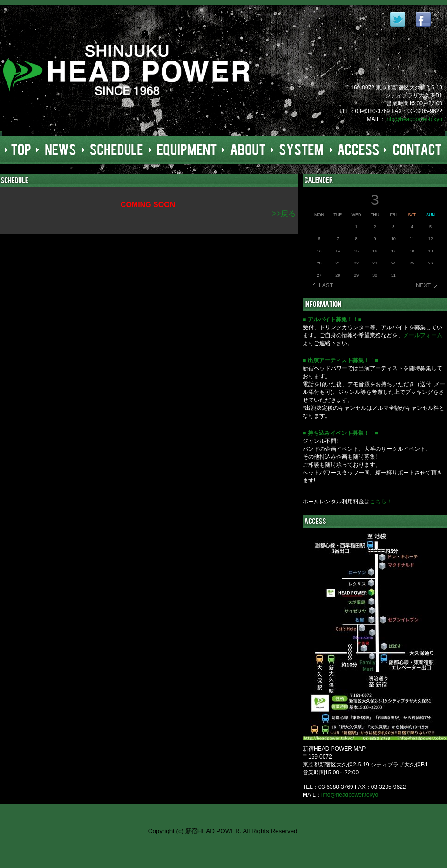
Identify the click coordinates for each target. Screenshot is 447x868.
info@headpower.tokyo (414, 119)
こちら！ (381, 502)
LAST (326, 285)
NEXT (423, 285)
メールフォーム (423, 335)
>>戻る (284, 214)
